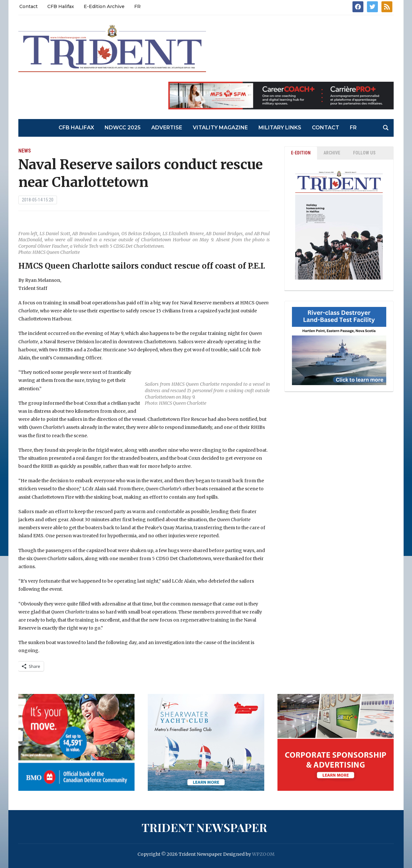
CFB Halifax (61, 6)
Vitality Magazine (220, 128)
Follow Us (364, 153)
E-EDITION (301, 153)
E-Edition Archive (104, 6)
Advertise (167, 128)
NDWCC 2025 (123, 128)
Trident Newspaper (204, 827)
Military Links (280, 128)
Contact (28, 6)
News (25, 151)
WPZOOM (263, 854)
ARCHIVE (332, 153)
